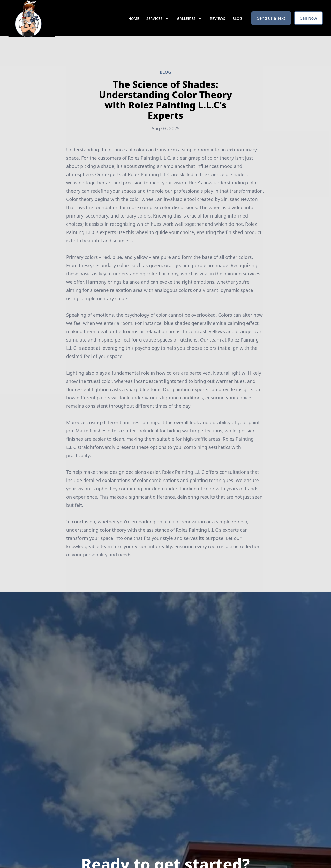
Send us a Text (271, 23)
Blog (237, 23)
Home (134, 23)
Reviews (218, 23)
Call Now (308, 23)
